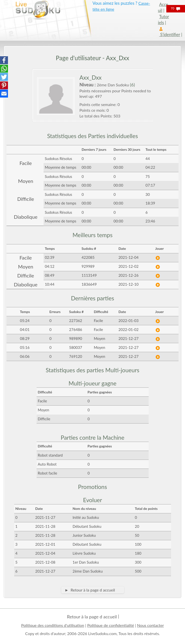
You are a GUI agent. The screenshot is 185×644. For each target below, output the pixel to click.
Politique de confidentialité (111, 625)
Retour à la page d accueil (92, 617)
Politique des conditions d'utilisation (53, 625)
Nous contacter (150, 625)
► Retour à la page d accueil (90, 590)
